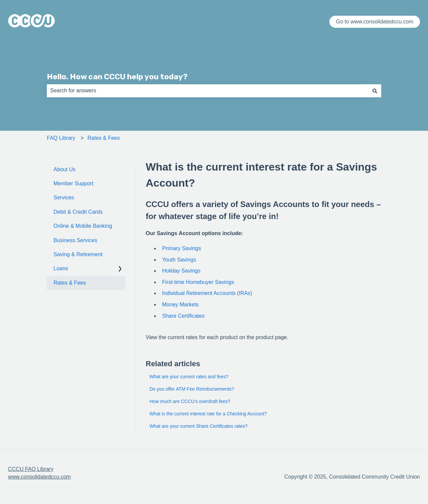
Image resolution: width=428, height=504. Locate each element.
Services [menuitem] (64, 197)
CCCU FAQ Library (31, 469)
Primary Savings (182, 248)
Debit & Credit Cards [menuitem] (78, 212)
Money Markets (180, 305)
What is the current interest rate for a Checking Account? (208, 414)
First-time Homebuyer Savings (198, 282)
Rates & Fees (104, 138)
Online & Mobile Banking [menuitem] (83, 226)
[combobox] (208, 91)
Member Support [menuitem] (73, 183)
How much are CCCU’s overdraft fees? (190, 401)
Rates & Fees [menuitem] (70, 283)
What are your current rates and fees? (189, 377)
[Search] (375, 91)
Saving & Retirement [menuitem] (78, 254)
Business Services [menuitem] (75, 240)
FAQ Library (61, 138)
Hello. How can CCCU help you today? (117, 77)
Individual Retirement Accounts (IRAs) (207, 293)
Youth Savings (179, 260)
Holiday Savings (181, 271)
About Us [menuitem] (65, 169)
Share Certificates (183, 316)
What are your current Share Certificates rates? (198, 426)
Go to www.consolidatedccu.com (375, 22)
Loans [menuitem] (61, 268)
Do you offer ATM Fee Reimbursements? (192, 389)
